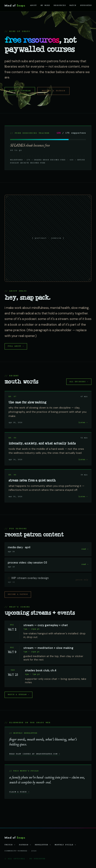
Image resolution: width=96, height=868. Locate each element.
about (33, 5)
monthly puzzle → (65, 845)
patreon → (25, 845)
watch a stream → (18, 695)
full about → (16, 346)
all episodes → (79, 382)
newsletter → (43, 845)
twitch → (10, 845)
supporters (87, 5)
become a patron (54, 91)
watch (73, 5)
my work (45, 5)
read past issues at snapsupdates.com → (35, 754)
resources (60, 5)
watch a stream (20, 91)
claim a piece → (19, 792)
